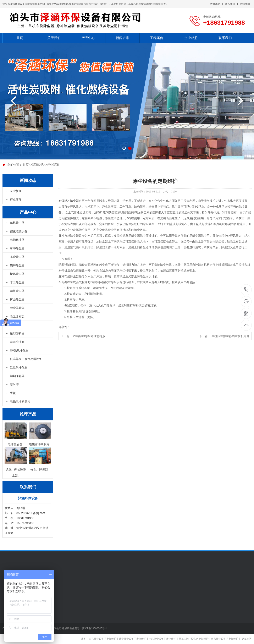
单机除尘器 (17, 223)
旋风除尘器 (17, 274)
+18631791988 (246, 290)
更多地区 (247, 639)
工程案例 (157, 38)
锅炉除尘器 (17, 265)
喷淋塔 (14, 384)
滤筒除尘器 (17, 291)
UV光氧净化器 (19, 350)
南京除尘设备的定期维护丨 (226, 639)
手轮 (13, 393)
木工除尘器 (17, 282)
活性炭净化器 (19, 367)
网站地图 (245, 4)
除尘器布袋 (17, 316)
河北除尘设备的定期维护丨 (164, 639)
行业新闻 (53, 165)
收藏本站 (215, 4)
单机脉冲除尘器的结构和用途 (230, 336)
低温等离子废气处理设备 (26, 359)
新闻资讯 (122, 38)
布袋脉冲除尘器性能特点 (89, 336)
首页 (20, 38)
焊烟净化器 (17, 376)
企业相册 (191, 38)
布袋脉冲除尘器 (69, 201)
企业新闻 (16, 191)
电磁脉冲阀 (17, 342)
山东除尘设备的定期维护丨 (104, 639)
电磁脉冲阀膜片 (20, 402)
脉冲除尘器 (17, 248)
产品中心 (88, 38)
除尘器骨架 (17, 308)
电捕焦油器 (17, 240)
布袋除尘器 (17, 257)
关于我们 (54, 38)
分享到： (64, 327)
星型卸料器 (17, 333)
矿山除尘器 (17, 299)
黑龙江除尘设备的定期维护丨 (195, 639)
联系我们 (230, 4)
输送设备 (16, 325)
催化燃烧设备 (19, 231)
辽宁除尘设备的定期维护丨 (134, 639)
